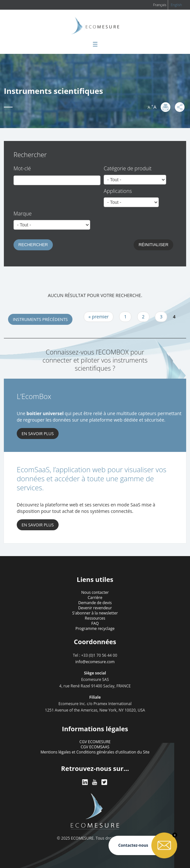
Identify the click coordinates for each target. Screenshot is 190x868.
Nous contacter (95, 592)
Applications (118, 191)
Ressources (95, 618)
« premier (99, 317)
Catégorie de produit (128, 169)
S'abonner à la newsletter (95, 613)
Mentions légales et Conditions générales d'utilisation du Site (95, 752)
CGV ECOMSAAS (95, 747)
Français (160, 5)
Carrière (95, 598)
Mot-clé (22, 169)
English (176, 5)
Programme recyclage (95, 629)
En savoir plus (38, 525)
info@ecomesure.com (95, 662)
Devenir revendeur (95, 608)
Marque (23, 214)
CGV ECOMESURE (95, 742)
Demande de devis (95, 603)
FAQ (95, 623)
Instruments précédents (40, 319)
